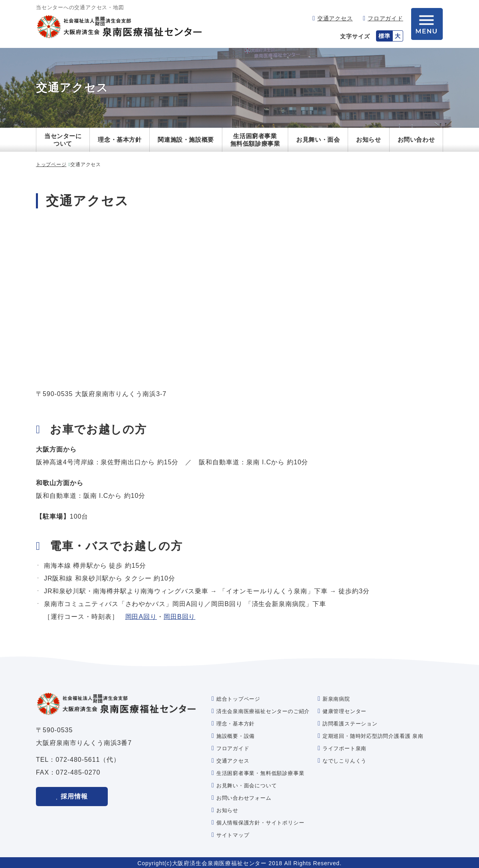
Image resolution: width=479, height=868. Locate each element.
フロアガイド (385, 18)
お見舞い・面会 (318, 140)
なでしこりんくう (344, 761)
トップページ (51, 164)
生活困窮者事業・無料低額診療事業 (260, 773)
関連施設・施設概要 (186, 140)
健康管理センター (344, 711)
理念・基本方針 (120, 140)
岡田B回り (179, 617)
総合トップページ (238, 699)
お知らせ (368, 140)
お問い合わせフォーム (244, 798)
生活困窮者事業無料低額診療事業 (255, 140)
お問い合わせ (416, 140)
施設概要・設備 (236, 736)
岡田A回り (141, 617)
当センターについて (63, 140)
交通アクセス (335, 18)
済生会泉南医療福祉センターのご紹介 (263, 711)
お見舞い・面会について (247, 786)
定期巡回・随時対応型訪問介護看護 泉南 (373, 736)
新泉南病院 (336, 699)
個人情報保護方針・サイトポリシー (260, 823)
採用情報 (74, 796)
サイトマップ (233, 835)
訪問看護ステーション (350, 724)
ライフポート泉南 (344, 748)
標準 (384, 36)
